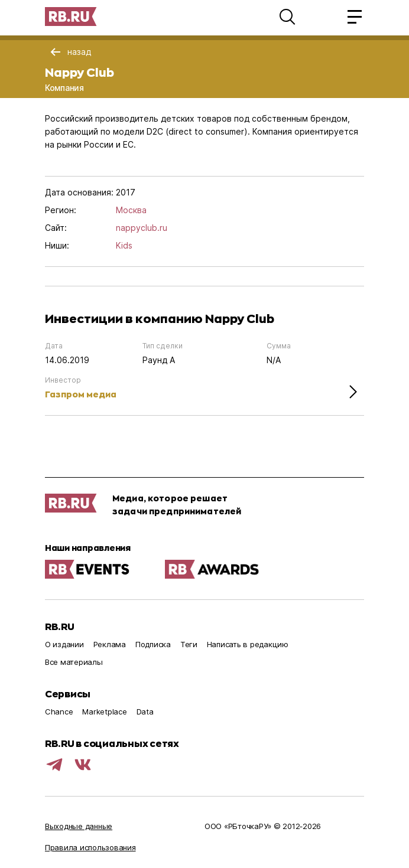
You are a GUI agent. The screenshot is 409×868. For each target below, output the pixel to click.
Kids (124, 245)
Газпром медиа (81, 394)
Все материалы (74, 662)
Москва (131, 210)
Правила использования (90, 847)
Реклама (110, 644)
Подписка (153, 644)
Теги (189, 644)
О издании (64, 644)
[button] (287, 17)
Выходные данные (79, 826)
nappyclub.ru (142, 228)
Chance (59, 712)
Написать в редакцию (248, 644)
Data (145, 712)
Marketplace (104, 712)
